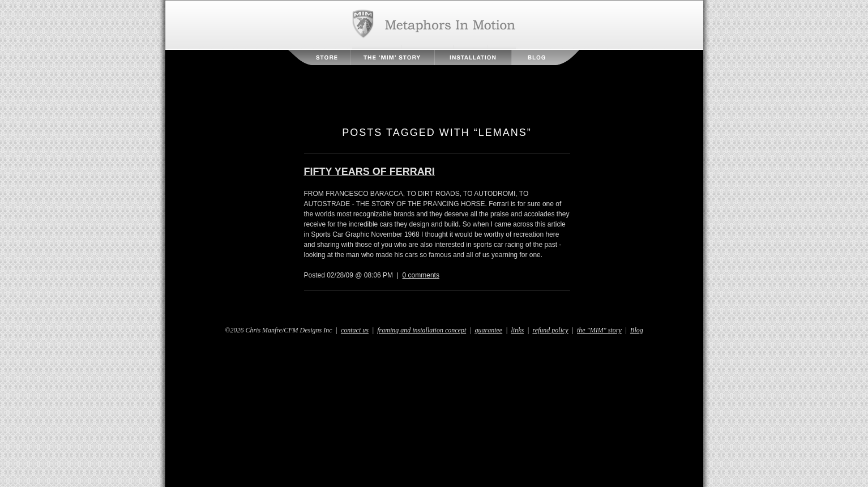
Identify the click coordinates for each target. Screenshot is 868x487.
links (518, 330)
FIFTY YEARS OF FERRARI (369, 172)
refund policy (550, 330)
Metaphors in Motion (434, 25)
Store (319, 57)
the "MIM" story (599, 330)
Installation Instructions (473, 57)
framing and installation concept (422, 330)
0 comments (421, 275)
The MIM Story (392, 57)
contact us (355, 330)
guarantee (489, 330)
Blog (545, 57)
